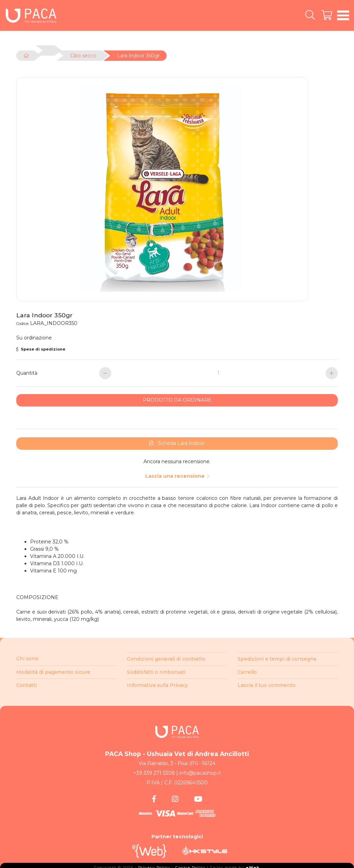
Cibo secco (83, 56)
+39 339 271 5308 (154, 771)
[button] (177, 347)
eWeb (253, 866)
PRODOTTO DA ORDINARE (177, 398)
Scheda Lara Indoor (177, 441)
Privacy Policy (154, 866)
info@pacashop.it (200, 771)
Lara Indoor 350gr (138, 56)
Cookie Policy (190, 866)
